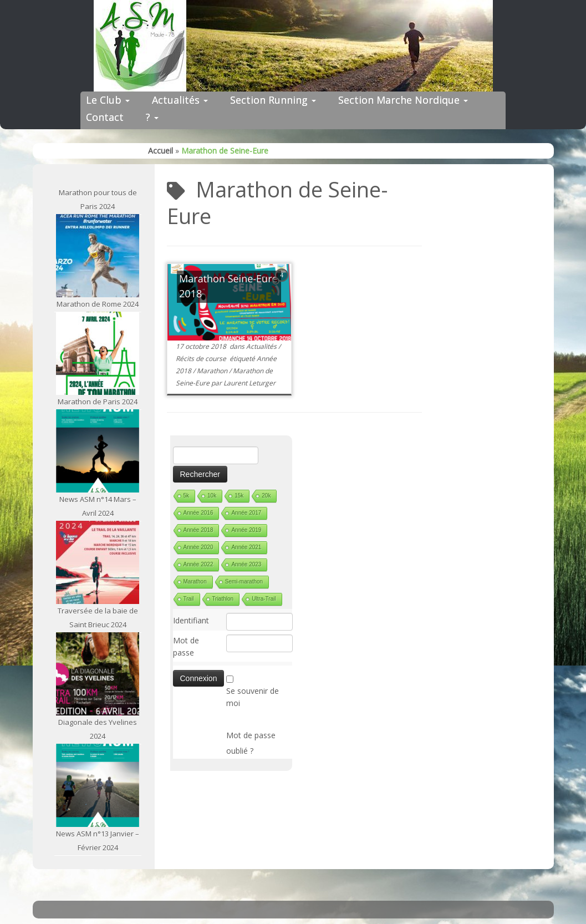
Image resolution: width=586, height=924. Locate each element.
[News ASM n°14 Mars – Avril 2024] (98, 451)
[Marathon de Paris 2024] (98, 353)
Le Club (108, 100)
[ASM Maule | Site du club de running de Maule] (293, 46)
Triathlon (223, 599)
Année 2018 (198, 530)
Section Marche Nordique (403, 100)
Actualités (180, 100)
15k (239, 496)
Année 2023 (246, 564)
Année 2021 (246, 547)
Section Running (273, 100)
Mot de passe (186, 646)
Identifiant (191, 620)
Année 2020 (198, 547)
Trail (189, 599)
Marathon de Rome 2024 (98, 304)
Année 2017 (246, 513)
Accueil (160, 151)
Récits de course (202, 359)
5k (187, 496)
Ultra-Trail (264, 599)
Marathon (213, 371)
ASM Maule (304, 907)
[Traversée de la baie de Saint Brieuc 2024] (98, 562)
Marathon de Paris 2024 (98, 402)
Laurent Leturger (249, 383)
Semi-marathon (244, 582)
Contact (105, 117)
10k (212, 496)
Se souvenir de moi (253, 697)
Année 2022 (198, 564)
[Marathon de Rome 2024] (98, 256)
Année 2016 (198, 513)
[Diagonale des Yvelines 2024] (98, 674)
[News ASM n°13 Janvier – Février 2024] (98, 785)
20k (266, 496)
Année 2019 (246, 530)
